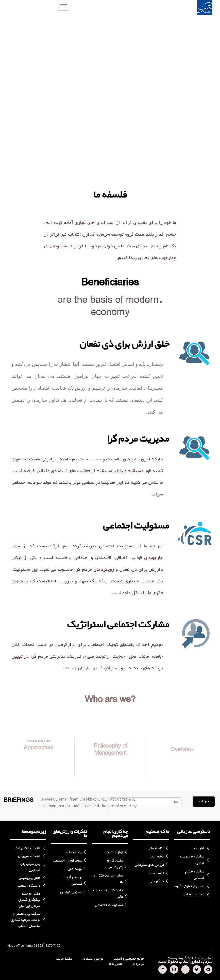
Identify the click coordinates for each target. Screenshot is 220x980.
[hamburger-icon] (63, 6)
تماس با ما (116, 964)
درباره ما (138, 964)
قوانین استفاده (93, 959)
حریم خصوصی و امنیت (129, 959)
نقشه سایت (64, 959)
